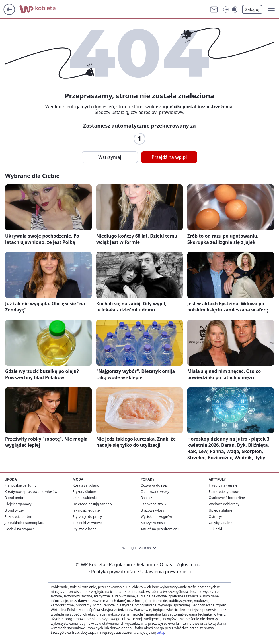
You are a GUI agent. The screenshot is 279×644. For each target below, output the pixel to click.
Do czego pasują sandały (92, 504)
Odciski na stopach (20, 529)
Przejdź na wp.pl (169, 157)
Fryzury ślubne (84, 492)
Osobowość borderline (227, 498)
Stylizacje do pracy (87, 517)
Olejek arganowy (18, 504)
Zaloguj (252, 9)
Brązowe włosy (152, 510)
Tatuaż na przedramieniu (161, 529)
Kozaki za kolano (86, 485)
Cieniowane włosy (155, 492)
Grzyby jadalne (220, 523)
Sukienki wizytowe (87, 523)
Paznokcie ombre (18, 517)
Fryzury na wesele (223, 485)
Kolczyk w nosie (153, 523)
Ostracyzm (217, 517)
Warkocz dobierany (224, 504)
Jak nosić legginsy (87, 510)
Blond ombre (15, 498)
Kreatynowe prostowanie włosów (31, 492)
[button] (271, 9)
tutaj (160, 632)
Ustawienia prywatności (164, 572)
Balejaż (146, 498)
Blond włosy (14, 510)
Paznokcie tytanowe (225, 492)
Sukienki (215, 529)
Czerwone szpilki (154, 504)
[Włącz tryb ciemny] (230, 9)
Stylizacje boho (85, 529)
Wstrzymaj (110, 157)
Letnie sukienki (85, 498)
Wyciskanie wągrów (156, 517)
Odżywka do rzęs (154, 485)
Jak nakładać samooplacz (24, 523)
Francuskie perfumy (20, 485)
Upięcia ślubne (220, 510)
